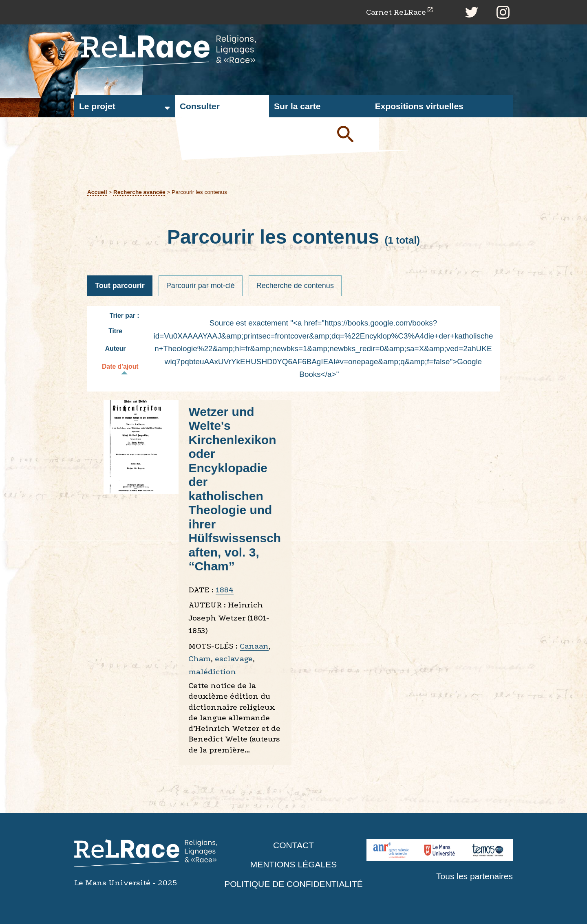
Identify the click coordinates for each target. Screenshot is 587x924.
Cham (200, 659)
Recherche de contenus (295, 286)
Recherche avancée (139, 192)
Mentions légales (293, 864)
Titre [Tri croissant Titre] (119, 331)
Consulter (200, 106)
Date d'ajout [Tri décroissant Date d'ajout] (124, 368)
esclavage (234, 659)
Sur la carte (297, 106)
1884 (225, 590)
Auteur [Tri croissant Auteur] (120, 349)
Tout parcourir (120, 286)
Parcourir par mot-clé (201, 286)
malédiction (212, 672)
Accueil (97, 192)
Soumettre (355, 134)
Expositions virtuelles (419, 106)
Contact (293, 845)
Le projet (97, 106)
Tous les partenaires (474, 876)
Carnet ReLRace (396, 12)
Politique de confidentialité (293, 884)
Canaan (254, 646)
